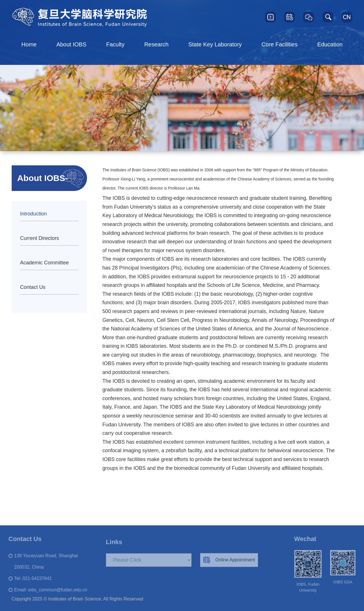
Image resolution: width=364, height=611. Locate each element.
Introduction (34, 214)
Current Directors (40, 238)
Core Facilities (280, 44)
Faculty (115, 44)
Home (29, 44)
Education (330, 44)
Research (156, 44)
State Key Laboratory (215, 44)
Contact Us (33, 287)
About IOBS (71, 44)
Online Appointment (229, 563)
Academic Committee (45, 263)
